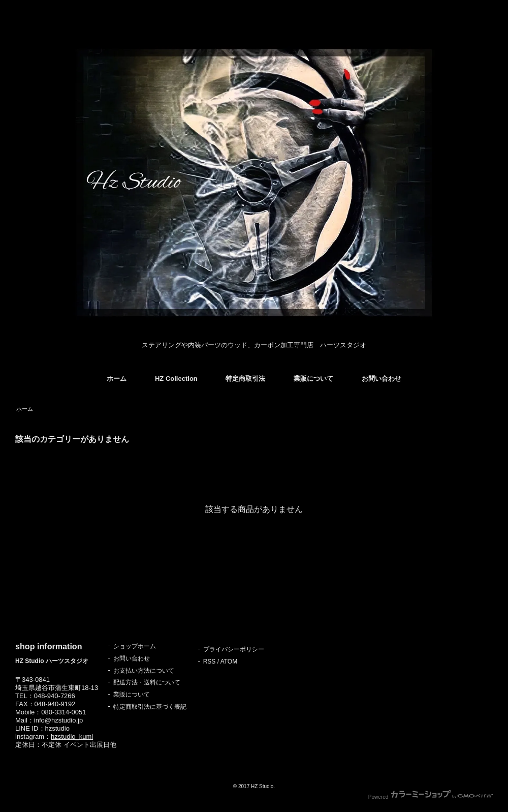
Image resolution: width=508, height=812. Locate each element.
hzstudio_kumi (72, 736)
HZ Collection (176, 379)
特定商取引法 (245, 379)
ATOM (229, 661)
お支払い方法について (144, 671)
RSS (210, 661)
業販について (313, 379)
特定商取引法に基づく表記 (150, 707)
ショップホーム (135, 646)
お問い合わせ (382, 379)
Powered (431, 797)
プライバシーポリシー (234, 649)
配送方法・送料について (147, 682)
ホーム (117, 379)
